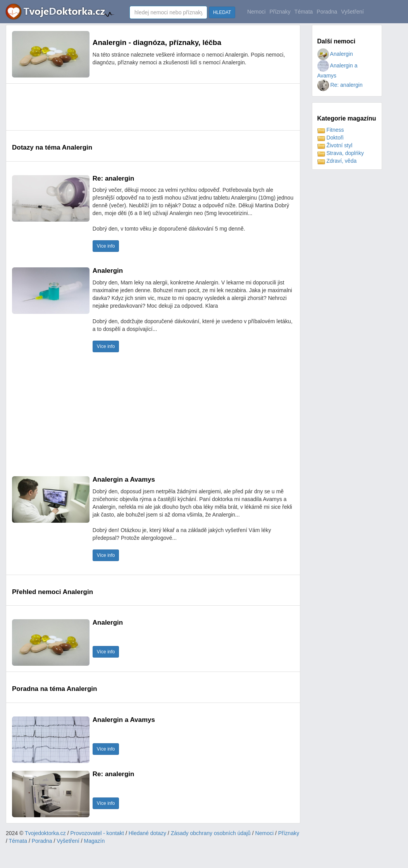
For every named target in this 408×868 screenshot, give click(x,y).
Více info (106, 246)
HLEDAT (222, 12)
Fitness (331, 130)
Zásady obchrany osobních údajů (211, 833)
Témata (304, 12)
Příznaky (280, 12)
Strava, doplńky (341, 153)
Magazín (95, 841)
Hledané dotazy (147, 833)
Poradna (327, 12)
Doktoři (331, 138)
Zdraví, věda (337, 161)
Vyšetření (352, 12)
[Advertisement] (153, 107)
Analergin (335, 54)
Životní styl (335, 145)
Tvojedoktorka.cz (45, 833)
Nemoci (256, 12)
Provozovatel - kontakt (97, 833)
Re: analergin (340, 85)
